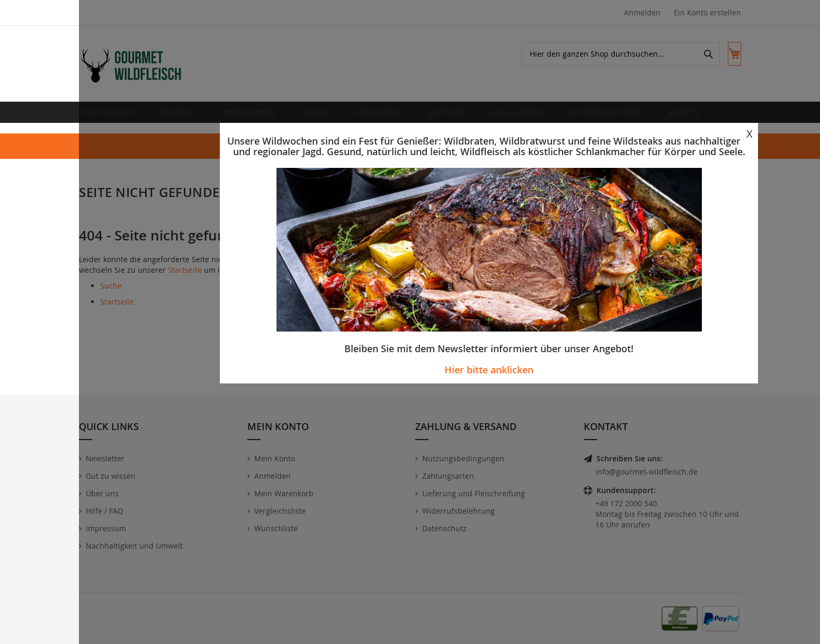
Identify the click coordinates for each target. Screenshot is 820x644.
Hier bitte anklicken (489, 370)
